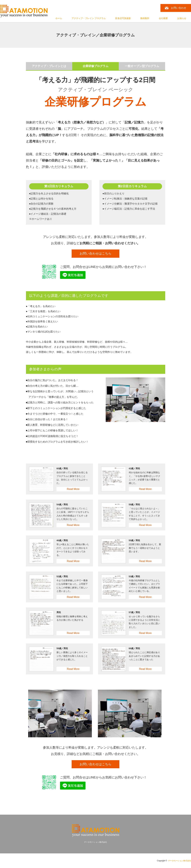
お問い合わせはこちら (95, 254)
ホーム (59, 18)
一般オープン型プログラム (142, 66)
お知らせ (182, 18)
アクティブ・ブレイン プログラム (89, 18)
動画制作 (145, 18)
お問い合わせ (179, 8)
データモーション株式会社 (180, 861)
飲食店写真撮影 (123, 18)
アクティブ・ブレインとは (49, 66)
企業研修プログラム (95, 66)
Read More (73, 489)
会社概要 (163, 18)
